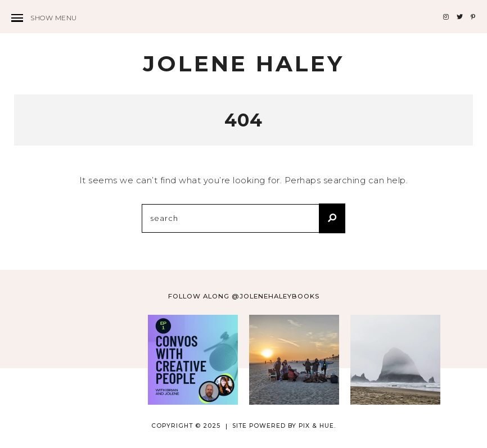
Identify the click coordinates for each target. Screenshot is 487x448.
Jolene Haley (243, 64)
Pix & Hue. (317, 426)
